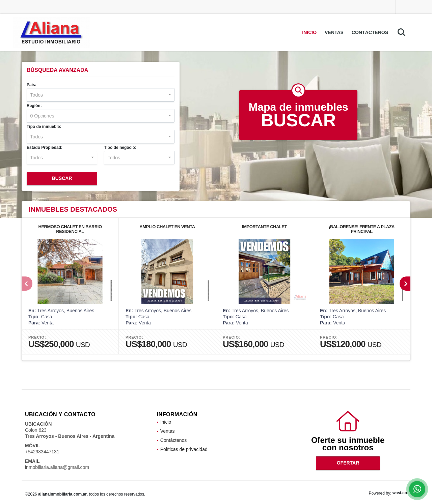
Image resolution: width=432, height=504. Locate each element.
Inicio (309, 32)
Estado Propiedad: (45, 148)
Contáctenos (370, 32)
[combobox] (101, 95)
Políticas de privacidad (184, 449)
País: (32, 85)
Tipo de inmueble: (44, 127)
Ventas (334, 32)
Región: (34, 106)
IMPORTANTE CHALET (264, 227)
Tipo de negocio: (120, 148)
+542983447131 (42, 452)
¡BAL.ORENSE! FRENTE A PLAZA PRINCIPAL (362, 229)
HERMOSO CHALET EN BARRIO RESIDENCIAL (70, 229)
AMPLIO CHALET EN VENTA (167, 227)
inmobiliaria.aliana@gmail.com (57, 467)
